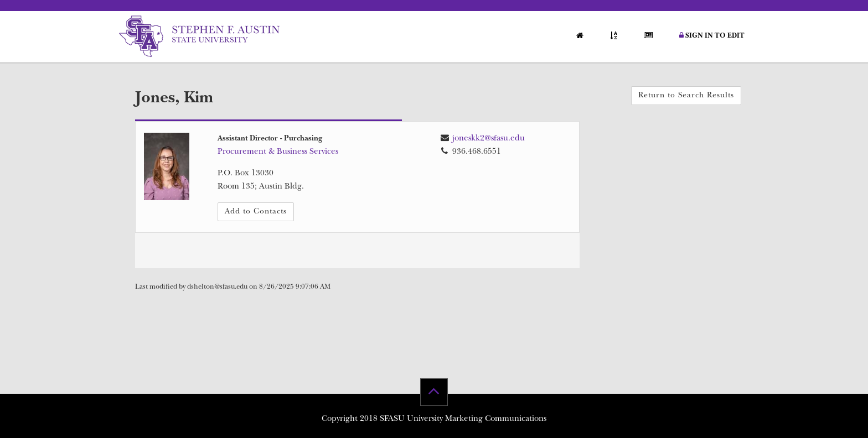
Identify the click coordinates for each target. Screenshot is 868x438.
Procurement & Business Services (278, 152)
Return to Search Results (686, 96)
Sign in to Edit (712, 36)
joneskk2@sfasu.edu (489, 139)
